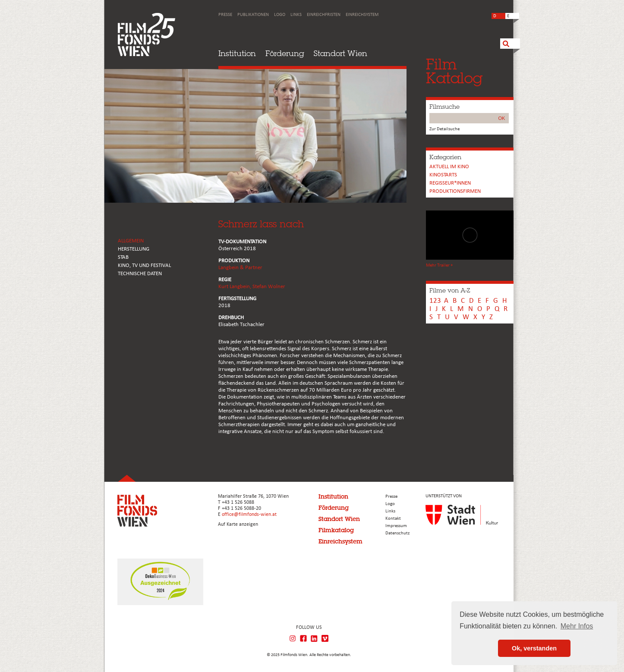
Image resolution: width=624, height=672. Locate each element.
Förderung (285, 53)
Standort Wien (340, 53)
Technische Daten (140, 274)
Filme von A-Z (450, 290)
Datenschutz (397, 533)
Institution (237, 53)
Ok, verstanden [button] (534, 648)
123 (435, 301)
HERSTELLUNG (134, 249)
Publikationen (253, 15)
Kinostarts (443, 175)
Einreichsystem (362, 15)
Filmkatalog (336, 530)
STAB (123, 257)
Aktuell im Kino (449, 167)
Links (296, 15)
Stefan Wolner (269, 287)
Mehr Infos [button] (577, 626)
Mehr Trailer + (439, 265)
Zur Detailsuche (444, 129)
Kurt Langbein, (235, 287)
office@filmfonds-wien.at (249, 515)
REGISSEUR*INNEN (450, 183)
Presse (225, 15)
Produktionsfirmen (455, 191)
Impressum (396, 526)
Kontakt (393, 519)
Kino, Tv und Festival (144, 265)
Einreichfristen (324, 15)
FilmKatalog (454, 71)
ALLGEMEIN (131, 241)
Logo (280, 15)
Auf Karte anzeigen (238, 524)
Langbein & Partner (240, 268)
